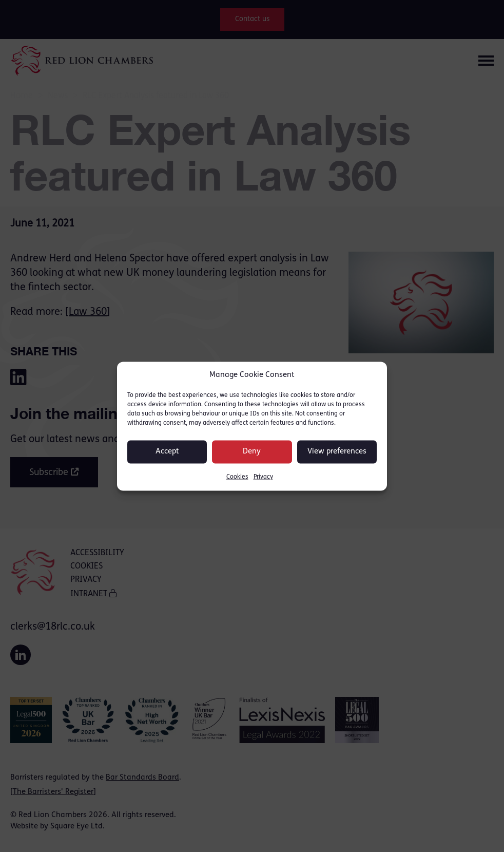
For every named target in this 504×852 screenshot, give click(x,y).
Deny (252, 452)
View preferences (337, 452)
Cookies (237, 477)
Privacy (263, 477)
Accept (167, 452)
